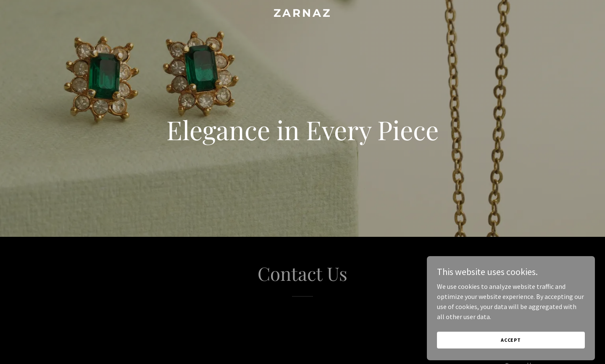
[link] (302, 14)
